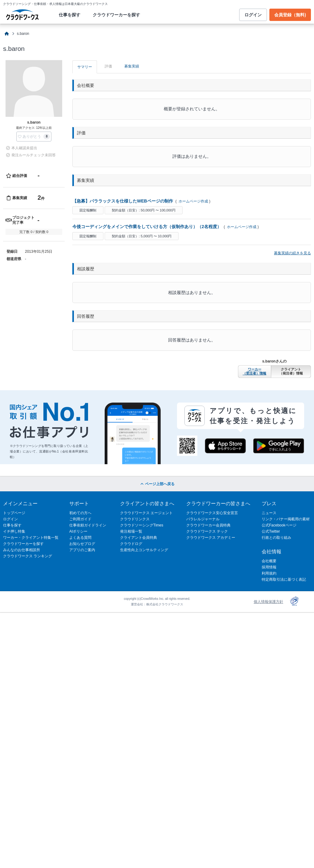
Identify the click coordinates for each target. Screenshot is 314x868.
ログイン (253, 15)
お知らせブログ (82, 544)
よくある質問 (80, 538)
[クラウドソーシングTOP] (7, 34)
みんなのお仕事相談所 (22, 550)
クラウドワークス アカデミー (211, 538)
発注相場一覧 (131, 531)
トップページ (14, 513)
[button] (34, 137)
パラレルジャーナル (203, 519)
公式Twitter (271, 531)
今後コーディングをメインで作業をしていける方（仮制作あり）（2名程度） (147, 227)
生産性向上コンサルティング (144, 550)
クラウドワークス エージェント (146, 513)
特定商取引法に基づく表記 (284, 579)
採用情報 (269, 567)
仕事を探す (70, 15)
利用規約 (269, 573)
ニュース (269, 513)
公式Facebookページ (279, 525)
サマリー (85, 67)
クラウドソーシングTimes (142, 525)
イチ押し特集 (14, 531)
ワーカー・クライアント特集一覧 (31, 538)
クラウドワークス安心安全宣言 (212, 513)
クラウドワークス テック (207, 531)
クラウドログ (131, 544)
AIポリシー (78, 531)
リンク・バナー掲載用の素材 (286, 519)
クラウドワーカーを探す (116, 15)
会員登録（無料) (290, 15)
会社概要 (269, 561)
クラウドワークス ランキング (28, 556)
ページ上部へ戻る (157, 484)
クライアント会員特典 (139, 538)
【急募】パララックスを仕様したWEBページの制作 (123, 201)
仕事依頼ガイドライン (88, 525)
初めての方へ (80, 513)
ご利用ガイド (80, 519)
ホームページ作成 (193, 201)
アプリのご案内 (82, 550)
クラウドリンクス (135, 519)
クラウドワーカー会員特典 (208, 525)
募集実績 (132, 66)
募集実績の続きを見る (292, 253)
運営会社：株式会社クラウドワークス (157, 604)
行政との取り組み (276, 538)
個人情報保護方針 (268, 602)
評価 (108, 66)
